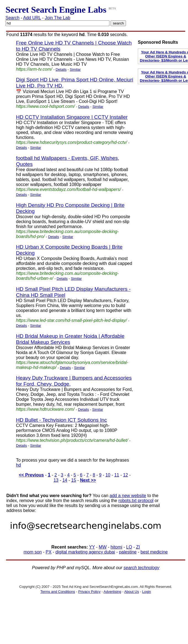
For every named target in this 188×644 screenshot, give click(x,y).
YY (92, 547)
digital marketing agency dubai (85, 552)
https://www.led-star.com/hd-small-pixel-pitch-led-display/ (71, 320)
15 (74, 480)
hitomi (116, 547)
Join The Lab (58, 18)
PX (49, 552)
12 (125, 475)
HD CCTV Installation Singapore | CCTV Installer (72, 117)
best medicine (154, 552)
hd (18, 465)
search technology (141, 568)
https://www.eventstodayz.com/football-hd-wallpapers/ (69, 189)
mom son (33, 552)
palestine (128, 552)
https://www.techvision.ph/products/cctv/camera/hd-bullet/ (72, 440)
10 (108, 475)
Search (13, 18)
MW (103, 547)
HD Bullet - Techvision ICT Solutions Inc (61, 420)
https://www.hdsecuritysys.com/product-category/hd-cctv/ (72, 142)
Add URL (32, 18)
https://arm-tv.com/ (34, 69)
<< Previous (31, 475)
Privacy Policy (89, 592)
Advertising (112, 592)
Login (147, 592)
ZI (138, 547)
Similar (75, 69)
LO (129, 547)
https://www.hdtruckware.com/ (45, 409)
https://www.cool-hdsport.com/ (45, 106)
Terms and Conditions (58, 592)
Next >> (88, 480)
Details (61, 69)
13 (56, 480)
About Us (132, 592)
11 (117, 475)
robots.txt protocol (136, 501)
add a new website (128, 496)
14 (65, 480)
